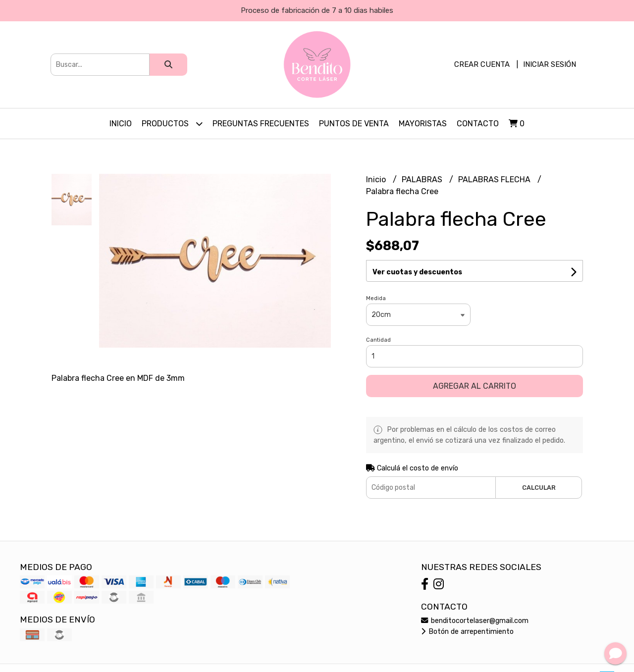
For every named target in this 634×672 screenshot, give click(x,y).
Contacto (478, 124)
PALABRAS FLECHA (495, 180)
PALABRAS (423, 180)
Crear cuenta (482, 64)
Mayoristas (423, 124)
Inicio (121, 124)
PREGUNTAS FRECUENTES (261, 124)
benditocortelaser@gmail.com (475, 621)
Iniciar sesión (550, 64)
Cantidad (378, 340)
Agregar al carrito (475, 386)
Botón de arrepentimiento (467, 632)
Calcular (539, 488)
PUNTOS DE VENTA (354, 124)
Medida (376, 298)
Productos (172, 124)
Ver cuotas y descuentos (417, 272)
